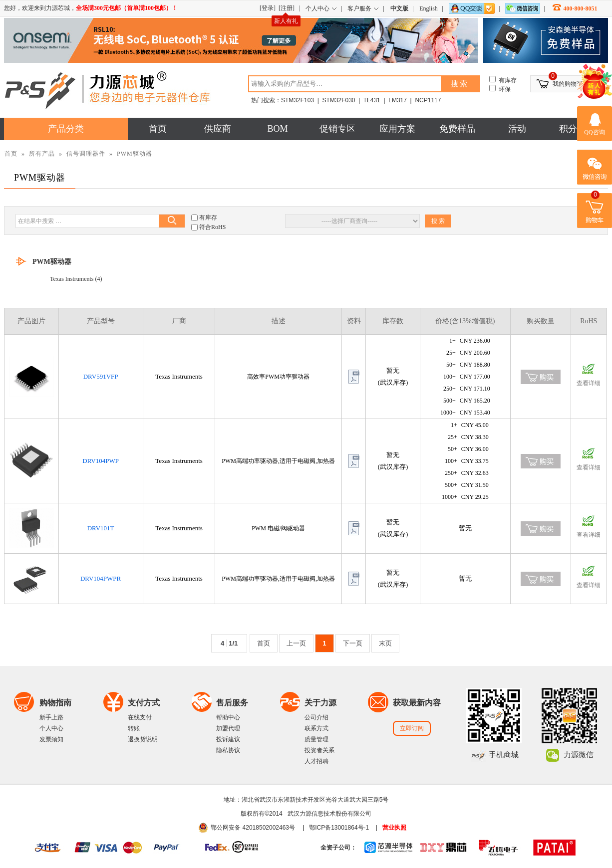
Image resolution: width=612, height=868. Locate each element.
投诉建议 (228, 739)
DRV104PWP (101, 461)
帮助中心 (228, 717)
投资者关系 (319, 750)
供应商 (218, 129)
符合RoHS (212, 227)
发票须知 (51, 739)
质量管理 (316, 739)
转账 (134, 728)
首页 (158, 129)
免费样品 (457, 129)
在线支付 (140, 717)
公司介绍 (316, 717)
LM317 (398, 100)
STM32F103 (298, 100)
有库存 (208, 217)
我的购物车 (568, 84)
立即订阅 (412, 728)
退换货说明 (143, 739)
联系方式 (316, 728)
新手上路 (51, 717)
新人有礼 (286, 21)
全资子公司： (338, 848)
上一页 (296, 643)
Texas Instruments (72, 279)
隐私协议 (228, 750)
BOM (277, 129)
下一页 (353, 643)
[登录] (268, 8)
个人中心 (51, 728)
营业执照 (394, 828)
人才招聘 (316, 761)
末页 (385, 643)
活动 (517, 129)
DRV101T (101, 528)
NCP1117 (428, 100)
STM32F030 (338, 100)
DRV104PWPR (101, 578)
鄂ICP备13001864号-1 (339, 828)
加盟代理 (228, 728)
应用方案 (397, 129)
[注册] (287, 8)
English (429, 8)
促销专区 (337, 129)
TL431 (372, 100)
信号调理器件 (86, 154)
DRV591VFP (101, 376)
